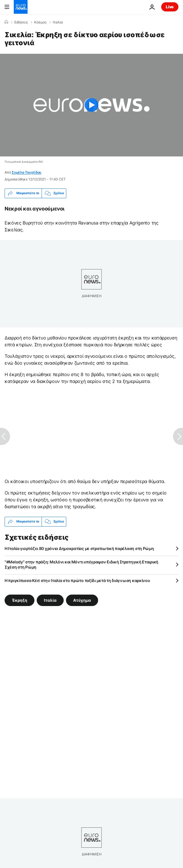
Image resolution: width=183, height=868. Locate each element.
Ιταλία (58, 22)
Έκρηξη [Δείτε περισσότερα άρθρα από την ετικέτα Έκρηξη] (20, 600)
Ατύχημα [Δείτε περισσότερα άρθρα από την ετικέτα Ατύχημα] (82, 600)
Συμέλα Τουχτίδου (27, 172)
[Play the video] (91, 105)
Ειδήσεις (21, 22)
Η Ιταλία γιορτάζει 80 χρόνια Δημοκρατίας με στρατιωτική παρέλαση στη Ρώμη (79, 548)
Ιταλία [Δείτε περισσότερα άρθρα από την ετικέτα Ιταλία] (50, 600)
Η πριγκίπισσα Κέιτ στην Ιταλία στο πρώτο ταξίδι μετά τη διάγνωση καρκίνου (77, 580)
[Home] (6, 22)
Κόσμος (40, 22)
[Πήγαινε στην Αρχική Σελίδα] (21, 7)
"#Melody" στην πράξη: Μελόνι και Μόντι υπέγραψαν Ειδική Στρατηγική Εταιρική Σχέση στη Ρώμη (81, 564)
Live (170, 7)
